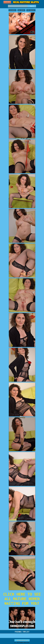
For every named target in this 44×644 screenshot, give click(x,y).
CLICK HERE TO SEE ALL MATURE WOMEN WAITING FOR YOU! (22, 599)
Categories (12, 10)
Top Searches (31, 10)
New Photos (21, 10)
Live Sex (7, 2)
